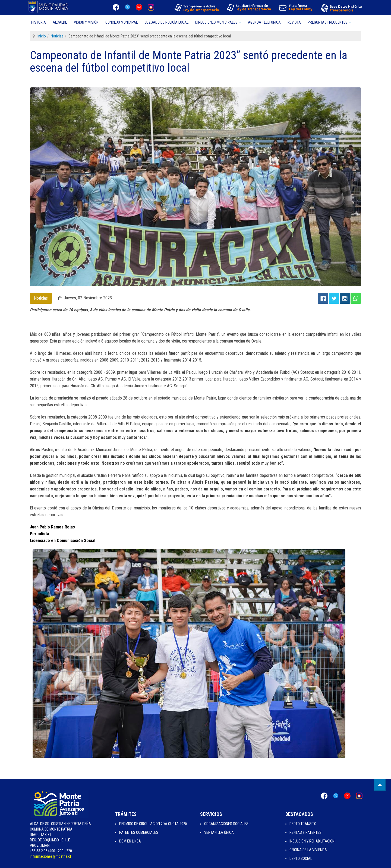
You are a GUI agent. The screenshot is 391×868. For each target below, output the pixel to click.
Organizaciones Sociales (226, 824)
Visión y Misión (86, 22)
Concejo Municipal (122, 22)
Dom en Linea (130, 841)
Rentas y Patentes (305, 832)
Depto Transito (303, 824)
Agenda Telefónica (264, 22)
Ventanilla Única (219, 832)
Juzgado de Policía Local (166, 22)
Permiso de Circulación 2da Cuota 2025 (153, 824)
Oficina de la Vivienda (308, 850)
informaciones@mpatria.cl (50, 856)
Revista (294, 22)
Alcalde (60, 22)
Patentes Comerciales (139, 832)
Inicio (42, 36)
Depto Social (301, 859)
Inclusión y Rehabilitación (312, 841)
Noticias (57, 36)
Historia (39, 22)
